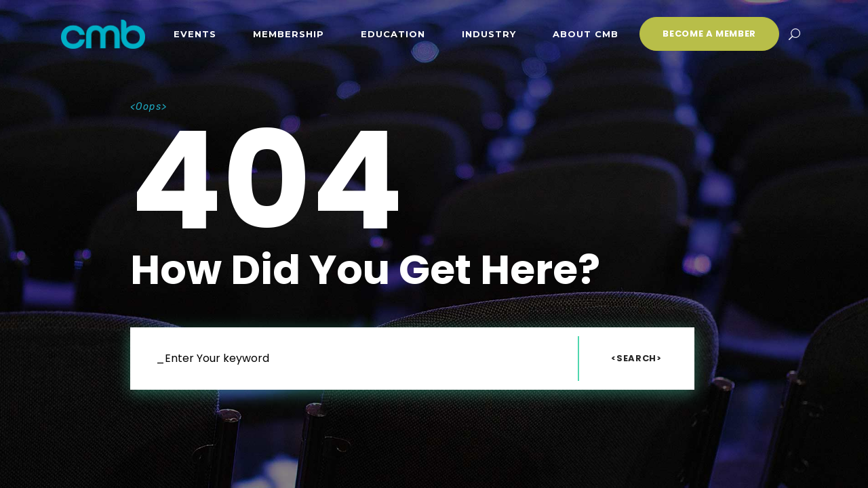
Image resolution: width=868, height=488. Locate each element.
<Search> (636, 358)
